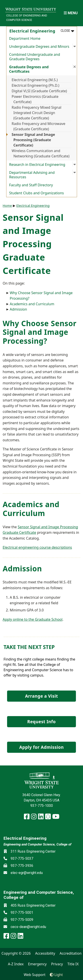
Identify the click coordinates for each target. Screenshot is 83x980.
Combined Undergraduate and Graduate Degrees (35, 57)
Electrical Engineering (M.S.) (35, 80)
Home (7, 206)
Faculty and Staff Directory (31, 185)
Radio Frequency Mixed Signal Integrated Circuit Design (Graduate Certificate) (37, 113)
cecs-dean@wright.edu (28, 927)
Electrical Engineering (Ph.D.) (36, 85)
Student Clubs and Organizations (36, 193)
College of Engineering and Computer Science (27, 18)
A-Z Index (16, 964)
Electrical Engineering (33, 206)
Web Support (35, 975)
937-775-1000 (42, 806)
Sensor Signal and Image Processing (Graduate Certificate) (33, 140)
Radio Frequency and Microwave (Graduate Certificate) (39, 126)
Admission (18, 309)
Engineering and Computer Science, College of (37, 844)
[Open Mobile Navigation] (71, 13)
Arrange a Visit (41, 696)
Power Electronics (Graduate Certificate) (35, 99)
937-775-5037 (22, 859)
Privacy (57, 964)
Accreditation (70, 953)
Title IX (73, 964)
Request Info (41, 722)
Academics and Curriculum (32, 304)
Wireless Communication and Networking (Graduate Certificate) (41, 153)
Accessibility (45, 953)
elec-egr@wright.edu (27, 873)
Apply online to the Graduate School (33, 619)
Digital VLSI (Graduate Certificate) (39, 91)
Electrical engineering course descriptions (37, 547)
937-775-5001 (22, 913)
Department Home (25, 38)
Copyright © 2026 (16, 953)
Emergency (37, 964)
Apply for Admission (41, 747)
